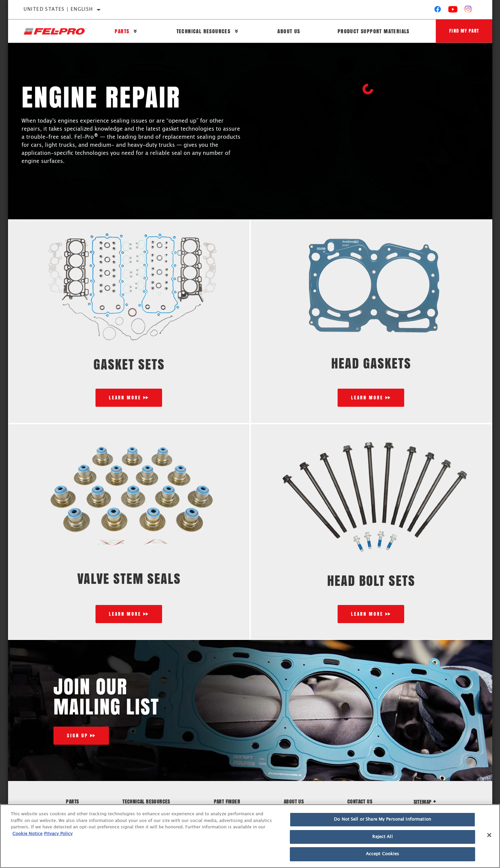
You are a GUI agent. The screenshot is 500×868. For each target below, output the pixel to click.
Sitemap (425, 802)
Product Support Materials (374, 31)
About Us (289, 31)
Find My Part (464, 31)
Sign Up (78, 735)
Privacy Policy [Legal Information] (58, 834)
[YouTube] (453, 11)
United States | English (58, 9)
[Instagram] (468, 11)
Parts (122, 31)
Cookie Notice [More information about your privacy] (27, 834)
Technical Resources (204, 31)
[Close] (489, 835)
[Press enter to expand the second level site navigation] (135, 31)
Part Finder (227, 801)
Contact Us (360, 801)
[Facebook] (438, 11)
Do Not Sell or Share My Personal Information (382, 819)
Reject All (382, 837)
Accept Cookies (383, 854)
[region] (250, 836)
